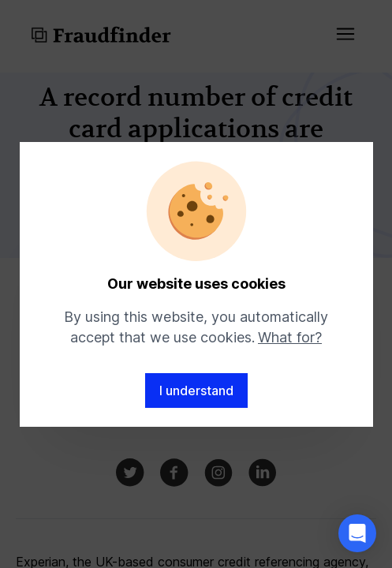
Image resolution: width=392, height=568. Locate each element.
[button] (357, 533)
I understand (196, 390)
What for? (290, 337)
